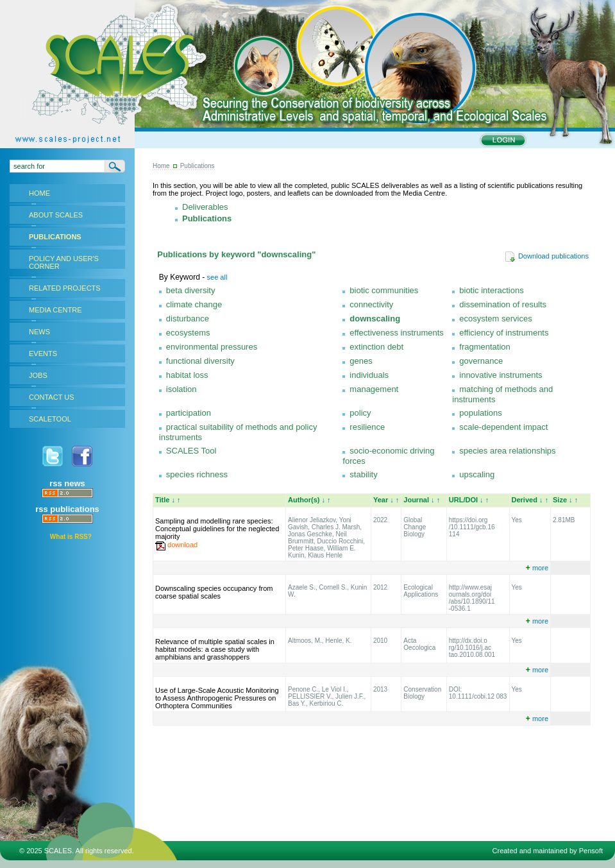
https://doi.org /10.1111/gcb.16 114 (472, 527)
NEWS (39, 332)
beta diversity (191, 290)
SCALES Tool (191, 451)
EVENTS (43, 353)
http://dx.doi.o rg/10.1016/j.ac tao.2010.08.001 (472, 648)
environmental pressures (212, 347)
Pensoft (591, 851)
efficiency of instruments (504, 333)
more (537, 568)
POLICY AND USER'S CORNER (64, 262)
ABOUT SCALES (56, 215)
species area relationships (507, 451)
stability (363, 474)
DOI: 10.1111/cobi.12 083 (478, 693)
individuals (369, 375)
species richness (197, 474)
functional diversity (200, 361)
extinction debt (376, 347)
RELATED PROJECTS (65, 288)
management (374, 389)
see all (217, 277)
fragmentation (485, 347)
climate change (194, 304)
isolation (181, 389)
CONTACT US (52, 397)
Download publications (547, 256)
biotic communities (384, 290)
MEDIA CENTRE (55, 310)
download (182, 545)
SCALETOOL (50, 419)
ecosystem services (495, 319)
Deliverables (205, 207)
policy (360, 413)
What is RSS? (71, 537)
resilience (367, 427)
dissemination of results (503, 304)
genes (361, 361)
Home (161, 166)
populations (481, 413)
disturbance (188, 319)
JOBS (38, 375)
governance (481, 361)
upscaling (477, 474)
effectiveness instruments (396, 333)
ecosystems (188, 333)
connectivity (371, 304)
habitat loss (187, 375)
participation (189, 413)
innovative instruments (501, 375)
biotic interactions (491, 290)
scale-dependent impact (503, 427)
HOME (39, 193)
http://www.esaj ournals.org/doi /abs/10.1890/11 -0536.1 (472, 598)
